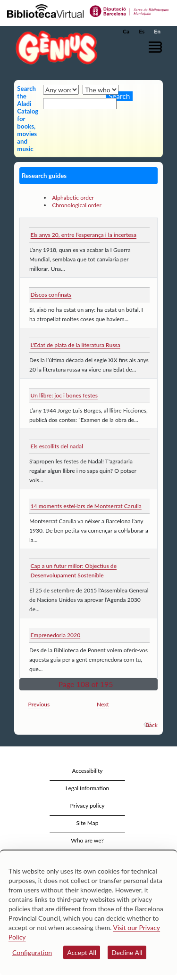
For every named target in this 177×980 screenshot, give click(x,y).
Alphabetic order (73, 198)
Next (103, 704)
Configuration (32, 952)
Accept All (82, 952)
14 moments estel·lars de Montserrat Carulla (86, 506)
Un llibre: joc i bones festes (64, 395)
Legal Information (88, 788)
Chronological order (77, 205)
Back (152, 725)
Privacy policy (88, 806)
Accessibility (87, 771)
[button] (157, 47)
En (157, 31)
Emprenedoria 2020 (56, 635)
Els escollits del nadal (57, 446)
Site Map (87, 823)
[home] (54, 47)
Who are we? (87, 840)
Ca (126, 31)
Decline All (127, 952)
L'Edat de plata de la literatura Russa (76, 345)
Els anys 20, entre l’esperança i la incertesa (84, 235)
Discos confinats (51, 295)
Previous (39, 704)
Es (142, 31)
